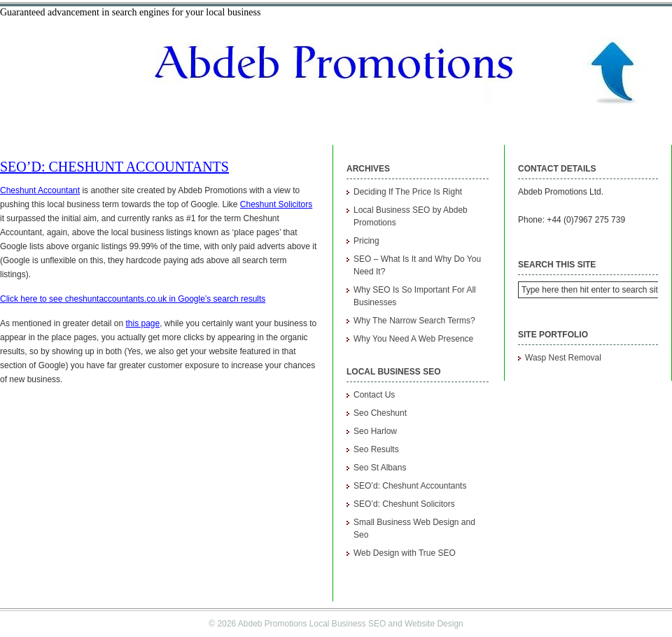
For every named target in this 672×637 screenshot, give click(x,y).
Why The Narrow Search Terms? (414, 321)
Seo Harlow (375, 431)
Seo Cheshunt (380, 413)
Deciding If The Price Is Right (408, 192)
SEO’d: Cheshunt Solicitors (404, 504)
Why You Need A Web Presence (413, 339)
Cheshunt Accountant (40, 190)
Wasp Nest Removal (563, 358)
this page (142, 323)
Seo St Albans (380, 468)
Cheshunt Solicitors (276, 204)
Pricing (366, 241)
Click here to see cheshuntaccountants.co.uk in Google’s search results (133, 299)
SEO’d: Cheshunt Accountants (114, 167)
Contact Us (374, 395)
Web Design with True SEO (405, 553)
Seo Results (376, 449)
